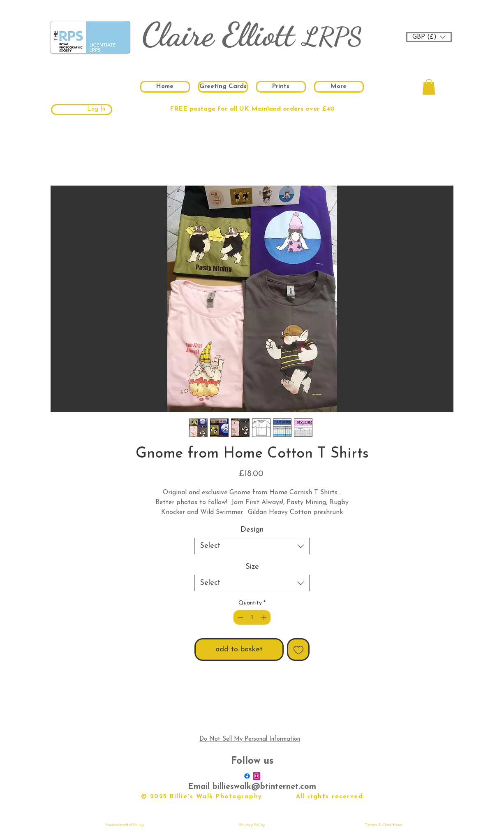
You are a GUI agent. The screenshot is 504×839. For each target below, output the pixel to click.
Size (252, 567)
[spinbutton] (252, 617)
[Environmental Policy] (125, 825)
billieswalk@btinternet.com (264, 787)
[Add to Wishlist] (298, 650)
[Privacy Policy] (252, 825)
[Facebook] (247, 776)
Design (252, 530)
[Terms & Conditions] (383, 825)
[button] (429, 37)
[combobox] (252, 546)
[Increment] (265, 617)
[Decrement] (239, 617)
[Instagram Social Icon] (257, 776)
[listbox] (429, 37)
